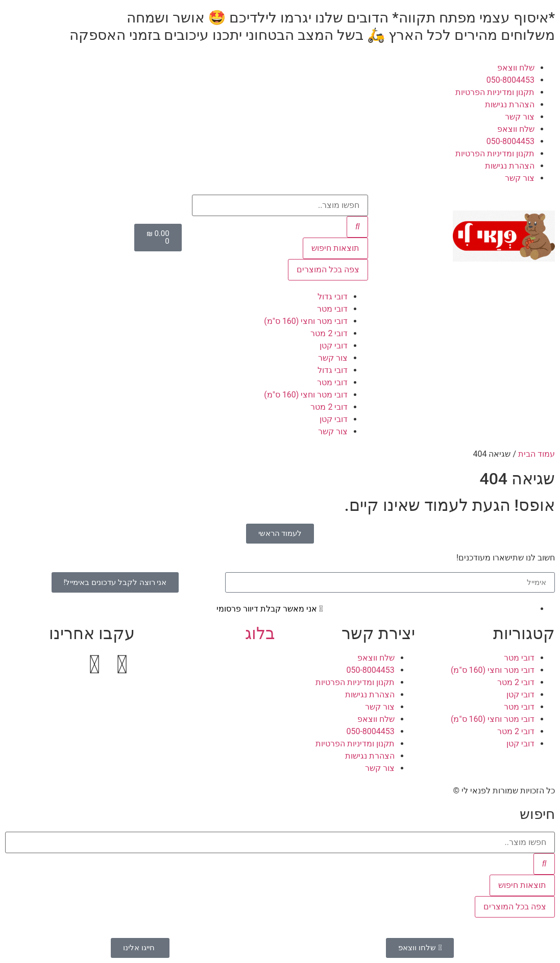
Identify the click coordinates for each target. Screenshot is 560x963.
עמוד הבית (537, 454)
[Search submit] (357, 227)
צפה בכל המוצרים (328, 269)
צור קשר (520, 117)
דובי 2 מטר (329, 333)
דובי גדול (333, 297)
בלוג (260, 633)
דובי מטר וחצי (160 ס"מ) (306, 321)
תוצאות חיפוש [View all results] (335, 248)
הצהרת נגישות (510, 104)
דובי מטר (332, 309)
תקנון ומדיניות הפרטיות (495, 92)
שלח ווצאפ (516, 68)
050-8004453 (510, 80)
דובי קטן (334, 346)
